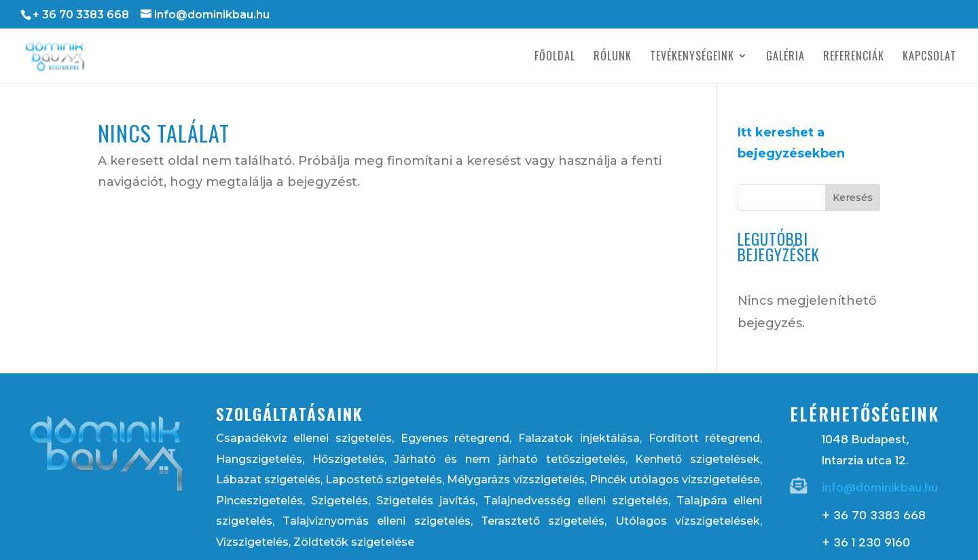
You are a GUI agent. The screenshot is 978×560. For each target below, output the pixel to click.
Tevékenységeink (692, 57)
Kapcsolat (929, 57)
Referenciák (854, 57)
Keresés (853, 198)
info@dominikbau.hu (880, 487)
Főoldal (555, 57)
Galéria (785, 57)
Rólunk (613, 57)
